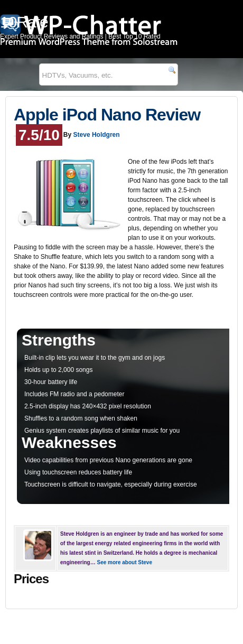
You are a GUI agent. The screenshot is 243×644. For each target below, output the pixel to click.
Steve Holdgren (97, 135)
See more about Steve (124, 562)
